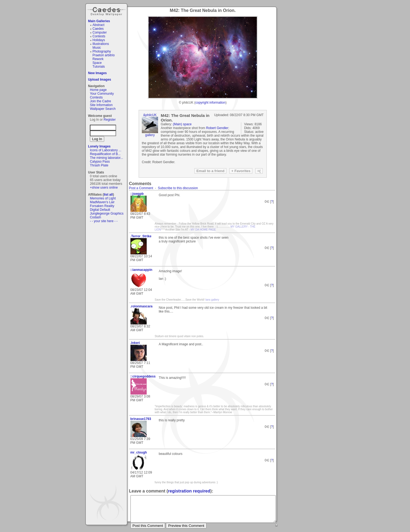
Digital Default (100, 210)
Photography (102, 51)
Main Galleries (99, 21)
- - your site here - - (104, 221)
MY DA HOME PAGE (203, 230)
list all (108, 195)
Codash (95, 217)
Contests (99, 36)
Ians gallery (212, 300)
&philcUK (150, 115)
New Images (97, 73)
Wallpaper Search (103, 109)
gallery (150, 135)
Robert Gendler (217, 128)
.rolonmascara (142, 306)
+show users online (104, 188)
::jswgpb (137, 194)
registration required (189, 491)
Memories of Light (103, 198)
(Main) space (182, 124)
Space (97, 63)
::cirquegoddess (143, 376)
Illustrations (101, 44)
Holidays (99, 40)
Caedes (107, 11)
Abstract (99, 25)
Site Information (101, 105)
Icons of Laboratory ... (106, 150)
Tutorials (99, 67)
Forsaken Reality (102, 206)
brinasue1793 (141, 419)
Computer (100, 32)
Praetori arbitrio (104, 55)
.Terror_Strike (141, 236)
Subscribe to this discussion (178, 188)
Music (97, 48)
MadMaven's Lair (102, 202)
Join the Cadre (100, 101)
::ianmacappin (141, 270)
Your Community (102, 94)
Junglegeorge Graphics (107, 214)
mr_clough (139, 452)
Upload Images (99, 80)
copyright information (210, 103)
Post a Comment (141, 188)
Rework (98, 59)
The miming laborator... (106, 158)
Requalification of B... (105, 154)
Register (110, 120)
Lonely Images (99, 146)
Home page (98, 90)
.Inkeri (135, 343)
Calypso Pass (100, 162)
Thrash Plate (99, 165)
